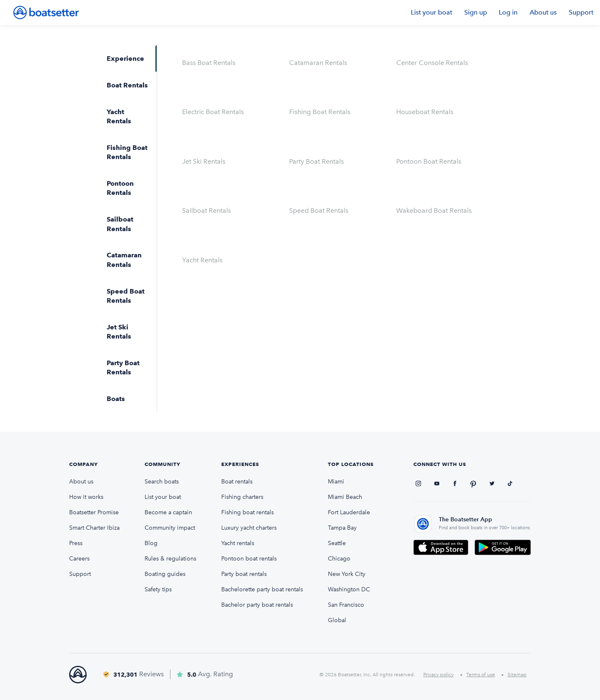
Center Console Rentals (432, 63)
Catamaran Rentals (318, 63)
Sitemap (517, 675)
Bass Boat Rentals (209, 63)
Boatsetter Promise (94, 512)
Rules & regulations (170, 559)
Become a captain (168, 512)
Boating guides (165, 574)
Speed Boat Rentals (319, 210)
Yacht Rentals (202, 260)
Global (337, 620)
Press (76, 543)
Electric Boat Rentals (213, 112)
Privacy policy (439, 675)
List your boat (431, 12)
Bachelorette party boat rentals (262, 589)
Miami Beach (345, 497)
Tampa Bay (342, 528)
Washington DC (349, 589)
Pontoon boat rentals (249, 559)
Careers (79, 559)
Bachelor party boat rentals (257, 605)
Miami (336, 482)
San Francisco (346, 605)
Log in (508, 12)
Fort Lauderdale (349, 512)
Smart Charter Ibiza (94, 528)
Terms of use (481, 675)
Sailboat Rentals (206, 210)
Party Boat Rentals (316, 161)
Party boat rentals (244, 574)
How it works (86, 497)
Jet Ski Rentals (204, 161)
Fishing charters (242, 497)
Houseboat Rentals (425, 112)
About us (543, 12)
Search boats (162, 482)
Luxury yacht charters (249, 528)
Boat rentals (237, 482)
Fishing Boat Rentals (320, 112)
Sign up (476, 12)
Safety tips (158, 589)
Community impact (170, 528)
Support (581, 12)
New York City (347, 574)
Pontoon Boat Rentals (429, 161)
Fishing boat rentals (247, 512)
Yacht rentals (238, 543)
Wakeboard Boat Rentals (434, 210)
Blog (151, 543)
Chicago (339, 559)
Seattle (337, 543)
